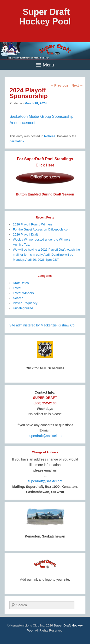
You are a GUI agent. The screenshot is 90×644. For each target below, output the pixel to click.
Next (77, 85)
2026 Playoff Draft (25, 234)
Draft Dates (21, 283)
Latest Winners (23, 293)
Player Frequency (25, 303)
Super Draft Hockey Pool (45, 17)
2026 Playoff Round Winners (33, 224)
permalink (17, 141)
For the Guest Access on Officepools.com (42, 229)
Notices (50, 136)
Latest (17, 288)
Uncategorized (23, 308)
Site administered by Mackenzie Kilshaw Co (42, 325)
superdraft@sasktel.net (45, 436)
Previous (59, 85)
